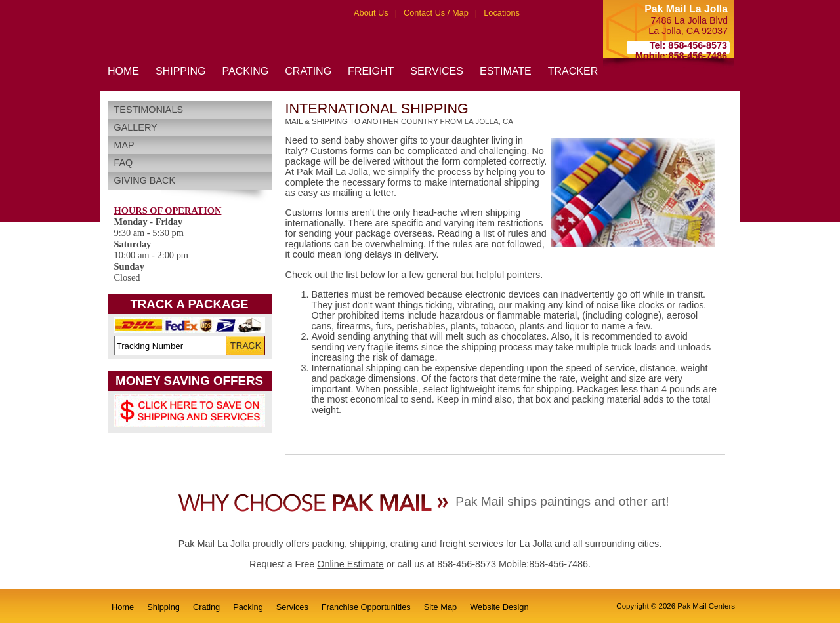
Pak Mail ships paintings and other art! (562, 501)
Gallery (136, 127)
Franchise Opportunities (366, 607)
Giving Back (145, 180)
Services (292, 607)
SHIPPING (180, 71)
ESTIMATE (506, 71)
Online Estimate (350, 564)
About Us (371, 13)
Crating (206, 607)
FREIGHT (371, 71)
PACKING (245, 71)
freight (453, 544)
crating (405, 544)
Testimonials (149, 110)
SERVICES (437, 71)
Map (124, 145)
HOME (123, 71)
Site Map (441, 607)
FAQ (124, 163)
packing (328, 544)
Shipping (163, 607)
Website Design (499, 607)
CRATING (308, 71)
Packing (248, 607)
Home (123, 607)
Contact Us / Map (436, 13)
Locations (502, 13)
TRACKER (573, 71)
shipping (367, 544)
